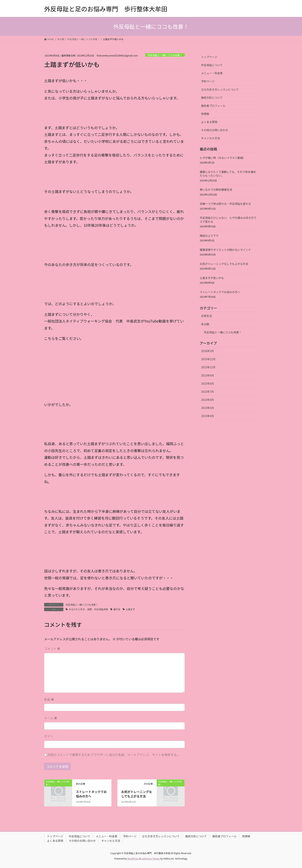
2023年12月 (208, 367)
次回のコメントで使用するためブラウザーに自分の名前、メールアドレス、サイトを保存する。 (114, 755)
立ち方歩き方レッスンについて (220, 89)
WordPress (133, 858)
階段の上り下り (209, 236)
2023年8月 (208, 383)
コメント (52, 648)
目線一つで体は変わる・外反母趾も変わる (225, 204)
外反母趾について (212, 65)
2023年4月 (208, 416)
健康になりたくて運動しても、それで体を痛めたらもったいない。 (228, 174)
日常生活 (206, 316)
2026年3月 (208, 351)
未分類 (205, 324)
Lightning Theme (151, 858)
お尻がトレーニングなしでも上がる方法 (137, 794)
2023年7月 (208, 392)
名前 (49, 699)
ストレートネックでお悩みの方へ (91, 794)
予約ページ (208, 81)
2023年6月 (208, 400)
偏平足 (117, 609)
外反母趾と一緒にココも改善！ (165, 55)
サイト (49, 736)
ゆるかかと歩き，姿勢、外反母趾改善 (88, 609)
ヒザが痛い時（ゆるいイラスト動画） (223, 158)
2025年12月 (208, 359)
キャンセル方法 (211, 138)
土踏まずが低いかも (212, 278)
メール (51, 718)
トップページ (209, 57)
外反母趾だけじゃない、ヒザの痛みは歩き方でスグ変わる (228, 220)
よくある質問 (209, 122)
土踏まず (130, 609)
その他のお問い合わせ (215, 130)
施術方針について (212, 98)
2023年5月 (208, 408)
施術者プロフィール (213, 106)
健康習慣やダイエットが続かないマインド (225, 250)
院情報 (205, 114)
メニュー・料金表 (212, 73)
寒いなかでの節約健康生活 (216, 190)
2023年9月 (208, 375)
